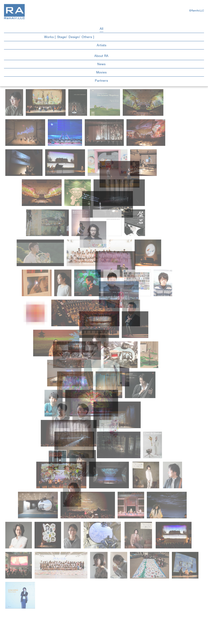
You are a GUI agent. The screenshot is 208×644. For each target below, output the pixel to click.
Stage (61, 37)
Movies (101, 72)
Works (49, 37)
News (101, 64)
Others (87, 37)
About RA (101, 56)
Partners (101, 80)
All (101, 29)
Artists (101, 45)
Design (74, 37)
